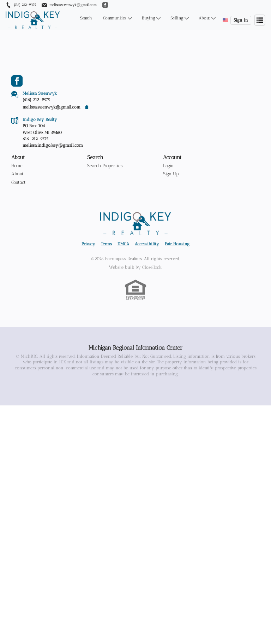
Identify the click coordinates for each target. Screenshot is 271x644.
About (204, 18)
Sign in (241, 20)
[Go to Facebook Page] (17, 81)
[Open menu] (260, 20)
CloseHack (152, 280)
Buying (148, 18)
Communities (115, 18)
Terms (106, 256)
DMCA (123, 256)
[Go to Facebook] (105, 5)
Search (86, 18)
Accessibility (147, 256)
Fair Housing (177, 256)
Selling (177, 18)
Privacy (88, 256)
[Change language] (225, 20)
